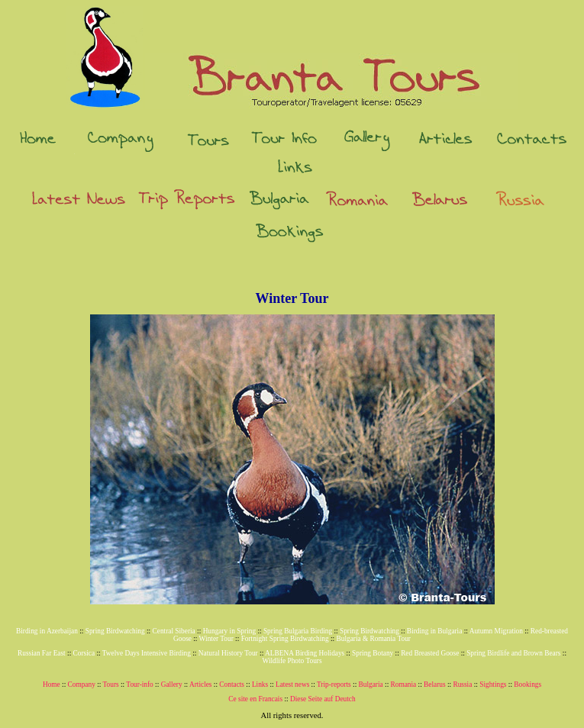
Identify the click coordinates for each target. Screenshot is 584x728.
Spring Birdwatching (115, 631)
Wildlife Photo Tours (292, 661)
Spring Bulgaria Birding (298, 631)
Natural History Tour (228, 653)
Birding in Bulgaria (435, 631)
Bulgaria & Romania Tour (374, 639)
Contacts (232, 685)
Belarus (435, 685)
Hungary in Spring (229, 631)
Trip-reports (334, 685)
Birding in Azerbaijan (47, 631)
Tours (111, 685)
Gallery (172, 685)
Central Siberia (174, 631)
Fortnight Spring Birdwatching (285, 639)
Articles (201, 685)
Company (82, 685)
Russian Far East (42, 653)
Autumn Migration (496, 631)
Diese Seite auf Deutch (323, 699)
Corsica (84, 653)
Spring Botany (373, 653)
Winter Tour (216, 639)
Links (260, 685)
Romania (404, 685)
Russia (462, 685)
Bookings (528, 685)
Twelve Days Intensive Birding (147, 653)
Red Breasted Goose (430, 653)
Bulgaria (371, 685)
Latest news (292, 685)
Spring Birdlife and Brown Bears (513, 653)
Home (52, 685)
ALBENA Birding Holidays (305, 653)
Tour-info (139, 685)
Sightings (493, 685)
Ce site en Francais (255, 699)
